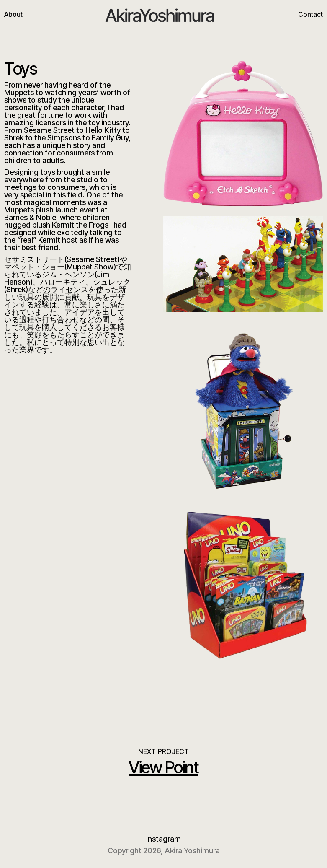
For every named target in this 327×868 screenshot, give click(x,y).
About (13, 14)
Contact (310, 14)
